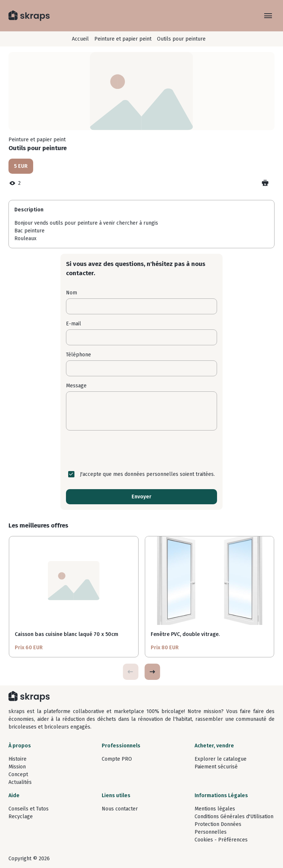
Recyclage (21, 817)
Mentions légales (215, 809)
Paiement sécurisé (216, 767)
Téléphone (78, 355)
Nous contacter (120, 809)
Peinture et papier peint (123, 39)
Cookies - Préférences (221, 840)
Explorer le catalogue (221, 759)
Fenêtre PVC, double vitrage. (185, 634)
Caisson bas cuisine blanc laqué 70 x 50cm (67, 634)
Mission (17, 767)
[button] (152, 672)
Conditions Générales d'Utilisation (234, 817)
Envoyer (141, 497)
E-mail (74, 324)
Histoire (18, 759)
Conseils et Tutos (29, 809)
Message (76, 386)
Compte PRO (117, 759)
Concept (18, 774)
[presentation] (141, 450)
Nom (71, 293)
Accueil (80, 39)
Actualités (20, 782)
